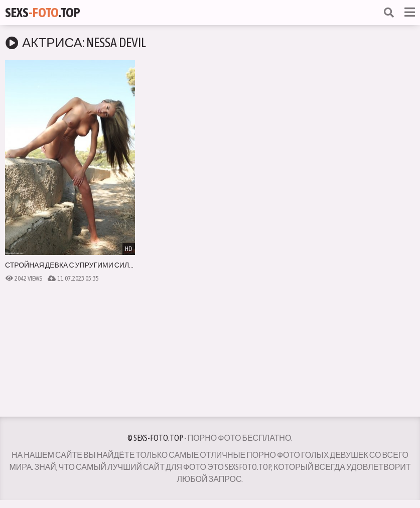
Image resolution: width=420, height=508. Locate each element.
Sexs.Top (43, 13)
